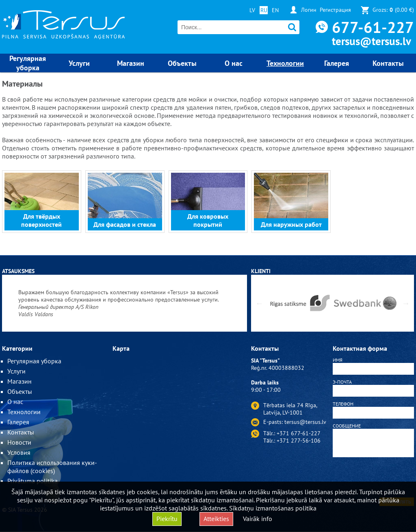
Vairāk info (258, 519)
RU (264, 10)
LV (252, 10)
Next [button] (406, 303)
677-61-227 (373, 27)
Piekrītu (167, 519)
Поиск (292, 27)
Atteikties (216, 519)
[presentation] (373, 479)
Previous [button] (259, 303)
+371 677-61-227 (299, 433)
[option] (125, 303)
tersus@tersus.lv (372, 41)
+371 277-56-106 (299, 441)
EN (275, 10)
